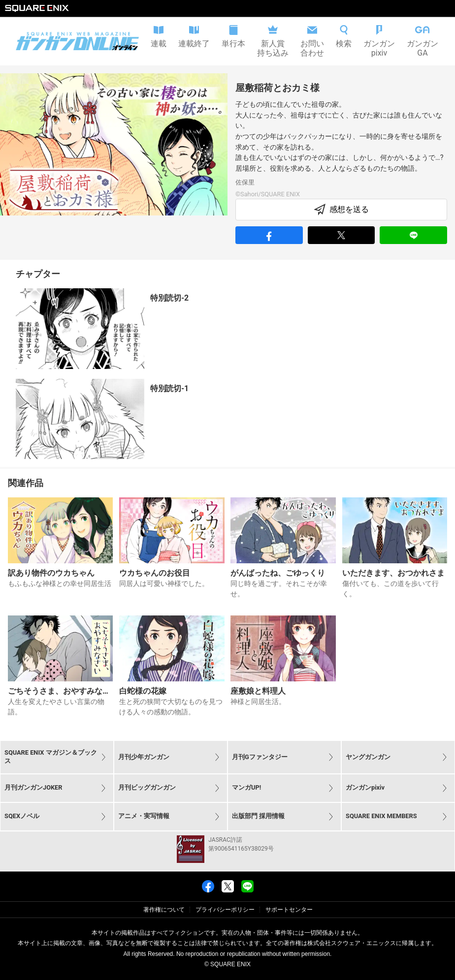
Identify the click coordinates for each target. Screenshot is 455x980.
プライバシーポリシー (225, 910)
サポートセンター (289, 910)
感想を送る (341, 210)
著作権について (164, 910)
